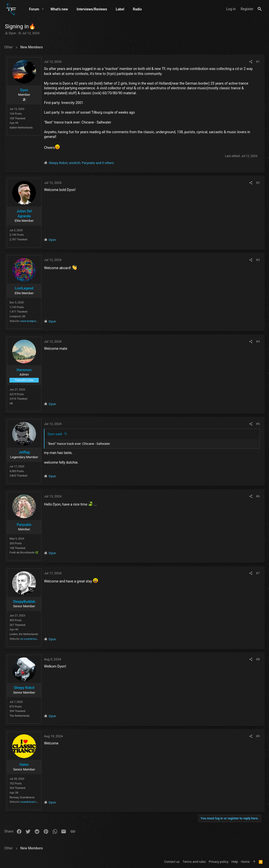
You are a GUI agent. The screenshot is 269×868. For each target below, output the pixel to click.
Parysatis (25, 525)
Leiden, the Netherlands (24, 634)
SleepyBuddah (25, 602)
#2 (257, 183)
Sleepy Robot (25, 688)
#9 (257, 736)
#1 (257, 62)
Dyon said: (56, 434)
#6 (257, 496)
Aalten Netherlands (22, 128)
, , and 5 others (82, 163)
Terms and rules (194, 862)
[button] (43, 9)
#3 (257, 260)
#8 (257, 659)
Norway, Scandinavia (23, 797)
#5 (257, 424)
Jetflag (25, 452)
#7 (257, 573)
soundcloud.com (31, 802)
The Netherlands (20, 716)
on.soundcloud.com (33, 639)
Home (245, 862)
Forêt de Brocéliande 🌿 (25, 553)
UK (12, 403)
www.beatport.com (32, 321)
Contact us (172, 862)
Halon (25, 765)
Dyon (12, 33)
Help (235, 862)
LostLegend (25, 288)
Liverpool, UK (18, 316)
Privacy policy (218, 862)
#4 (257, 341)
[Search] (260, 9)
